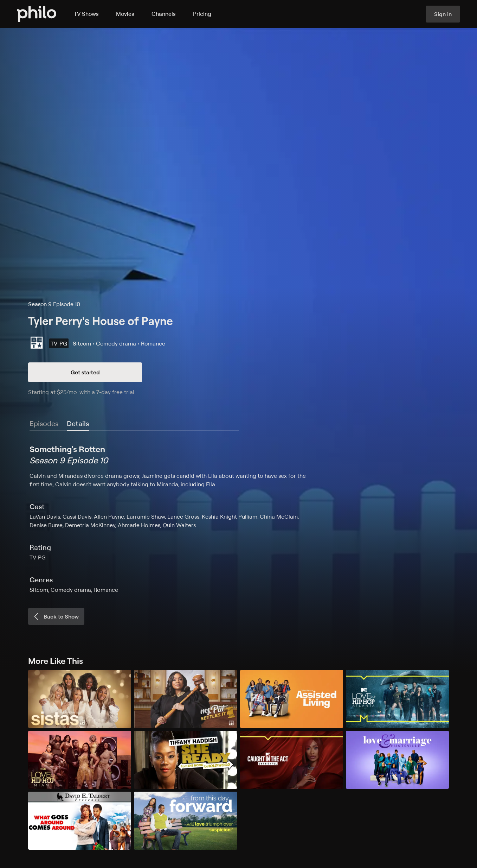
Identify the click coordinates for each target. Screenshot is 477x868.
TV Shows (86, 14)
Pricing (202, 14)
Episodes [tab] (44, 423)
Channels (163, 14)
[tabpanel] (238, 519)
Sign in (443, 14)
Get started (85, 372)
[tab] (78, 424)
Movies (125, 14)
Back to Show (56, 616)
